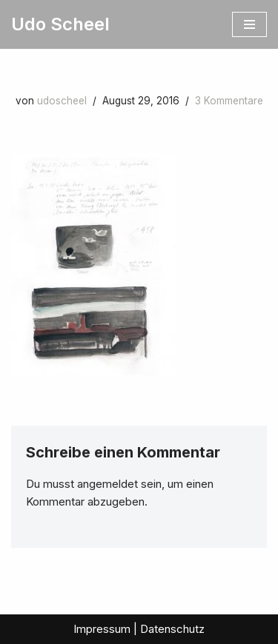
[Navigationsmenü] (249, 24)
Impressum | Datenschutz (139, 629)
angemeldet (107, 484)
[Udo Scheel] (60, 24)
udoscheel (62, 101)
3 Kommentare (229, 101)
